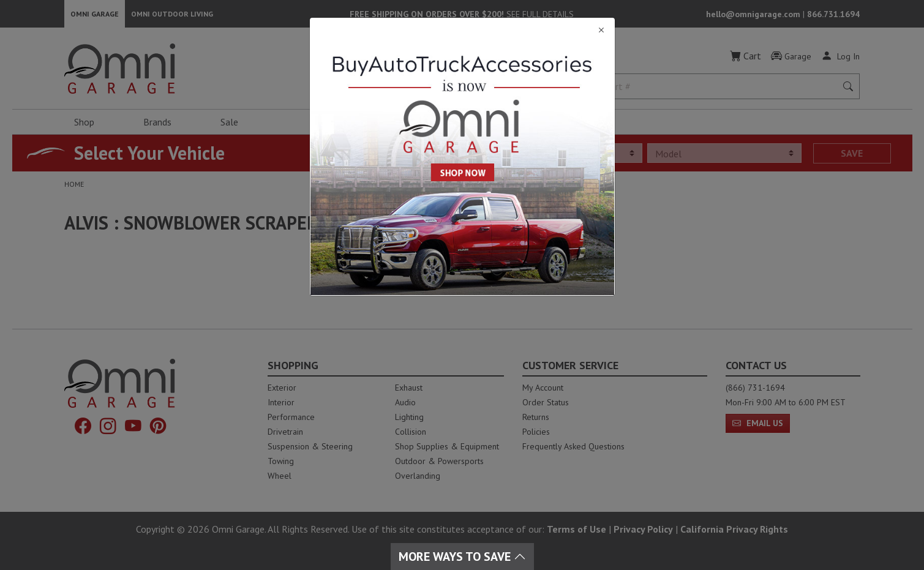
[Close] (462, 30)
